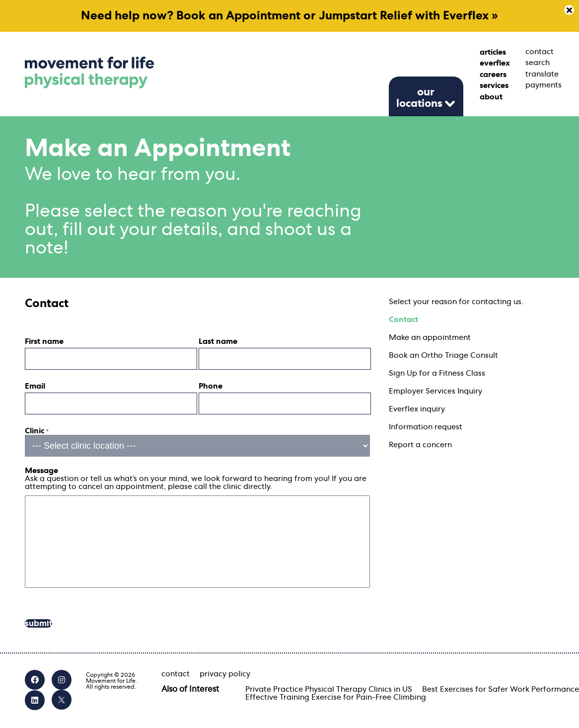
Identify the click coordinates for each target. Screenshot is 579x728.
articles (493, 52)
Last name (218, 341)
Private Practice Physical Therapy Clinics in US (329, 689)
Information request (426, 427)
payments (540, 85)
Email (35, 386)
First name (44, 341)
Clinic (37, 431)
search (538, 63)
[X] (62, 700)
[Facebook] (35, 680)
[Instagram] (62, 680)
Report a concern (420, 445)
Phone (211, 386)
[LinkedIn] (35, 700)
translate (540, 74)
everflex (494, 63)
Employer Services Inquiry (435, 391)
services (494, 85)
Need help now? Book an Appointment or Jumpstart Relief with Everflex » (289, 16)
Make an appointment (430, 337)
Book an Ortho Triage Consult (443, 355)
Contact (403, 320)
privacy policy (225, 674)
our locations (419, 98)
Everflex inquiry (417, 409)
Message (41, 471)
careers (493, 75)
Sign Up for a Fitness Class (437, 373)
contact (540, 52)
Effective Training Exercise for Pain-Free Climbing (336, 697)
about (491, 97)
